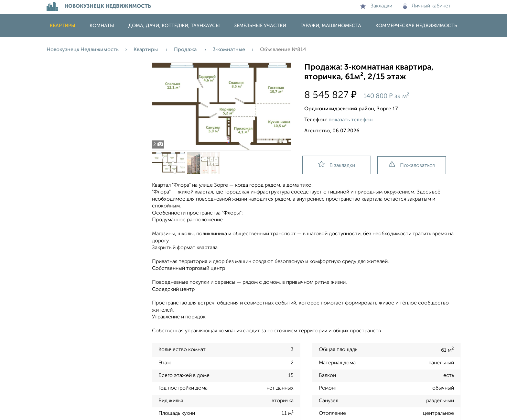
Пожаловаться (412, 165)
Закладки (376, 6)
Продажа (186, 50)
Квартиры (63, 26)
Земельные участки (260, 26)
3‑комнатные (229, 50)
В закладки (337, 165)
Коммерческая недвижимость (416, 26)
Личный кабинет (427, 6)
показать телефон (351, 120)
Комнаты (102, 26)
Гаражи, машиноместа (331, 26)
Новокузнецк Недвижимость (83, 50)
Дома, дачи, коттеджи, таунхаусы (174, 26)
